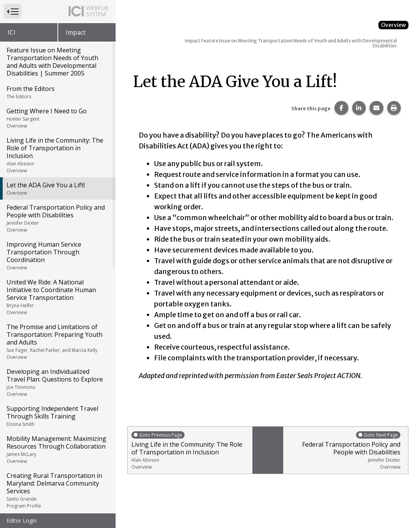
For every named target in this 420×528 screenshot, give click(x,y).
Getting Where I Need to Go (57, 82)
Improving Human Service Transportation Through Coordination (57, 220)
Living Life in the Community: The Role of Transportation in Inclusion (57, 119)
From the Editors (57, 56)
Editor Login (22, 520)
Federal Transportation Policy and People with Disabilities (57, 182)
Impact (76, 32)
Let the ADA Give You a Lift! (57, 153)
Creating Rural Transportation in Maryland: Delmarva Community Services (57, 454)
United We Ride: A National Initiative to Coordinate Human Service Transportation (57, 261)
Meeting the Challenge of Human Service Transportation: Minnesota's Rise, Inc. (57, 499)
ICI (12, 32)
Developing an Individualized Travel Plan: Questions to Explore (57, 346)
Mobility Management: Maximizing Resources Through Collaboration (57, 414)
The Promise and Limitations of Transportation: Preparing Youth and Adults (57, 306)
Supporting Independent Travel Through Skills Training (57, 380)
